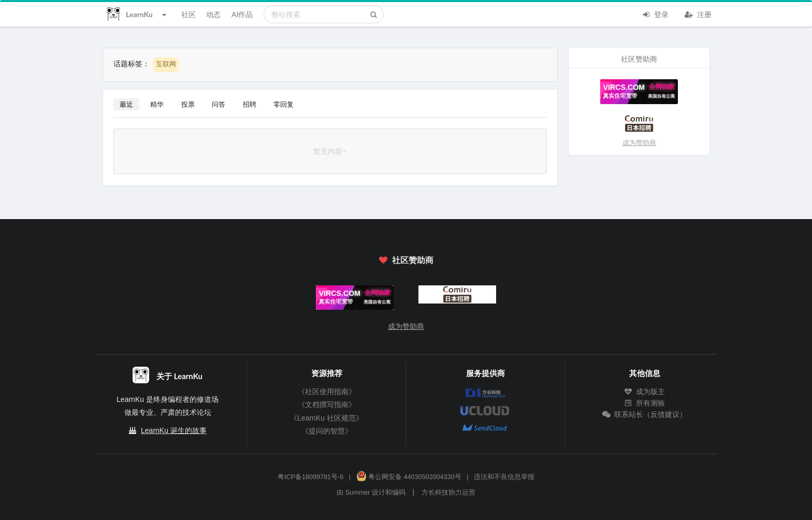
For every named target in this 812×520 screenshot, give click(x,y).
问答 (219, 104)
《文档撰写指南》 (327, 405)
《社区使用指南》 (327, 392)
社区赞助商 (406, 260)
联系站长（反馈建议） (645, 414)
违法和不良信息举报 (504, 477)
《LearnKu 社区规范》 (327, 418)
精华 (157, 104)
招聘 (250, 104)
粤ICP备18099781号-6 (310, 477)
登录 (655, 13)
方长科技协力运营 (448, 493)
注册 (698, 13)
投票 (188, 104)
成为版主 (645, 392)
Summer (358, 493)
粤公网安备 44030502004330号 (409, 477)
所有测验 (645, 403)
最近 (126, 104)
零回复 (284, 104)
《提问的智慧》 (327, 431)
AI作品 (242, 14)
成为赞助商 (639, 143)
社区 (189, 14)
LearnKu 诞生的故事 (174, 430)
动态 (213, 14)
